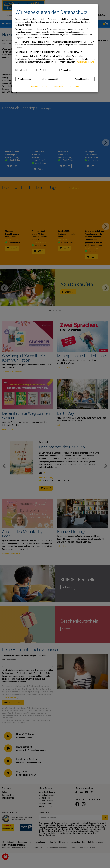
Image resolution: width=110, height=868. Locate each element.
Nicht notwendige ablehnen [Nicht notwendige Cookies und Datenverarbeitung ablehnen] (52, 79)
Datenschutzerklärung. (86, 62)
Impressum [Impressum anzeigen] (74, 87)
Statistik (43, 70)
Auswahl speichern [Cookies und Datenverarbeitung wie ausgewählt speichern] (82, 79)
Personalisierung (67, 70)
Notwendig (23, 70)
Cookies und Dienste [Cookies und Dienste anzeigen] (39, 87)
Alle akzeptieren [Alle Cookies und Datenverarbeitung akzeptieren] (24, 79)
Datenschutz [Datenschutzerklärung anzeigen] (59, 87)
